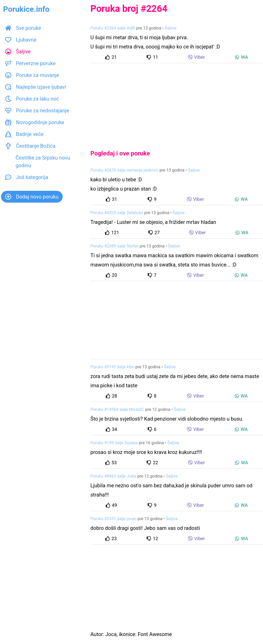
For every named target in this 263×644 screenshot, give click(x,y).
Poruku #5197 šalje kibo (112, 367)
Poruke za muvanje (32, 75)
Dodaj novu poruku (32, 197)
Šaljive (18, 52)
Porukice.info (26, 9)
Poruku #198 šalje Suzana (114, 443)
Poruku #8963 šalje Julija (113, 476)
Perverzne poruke (30, 63)
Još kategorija (27, 177)
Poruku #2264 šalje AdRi (113, 28)
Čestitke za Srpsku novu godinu (38, 162)
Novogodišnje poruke (35, 122)
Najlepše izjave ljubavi (36, 87)
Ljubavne (21, 40)
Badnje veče (24, 134)
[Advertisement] (177, 102)
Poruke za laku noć (32, 99)
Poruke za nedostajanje (37, 111)
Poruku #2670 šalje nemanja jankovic (124, 170)
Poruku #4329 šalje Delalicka (117, 213)
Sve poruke (23, 28)
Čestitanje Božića (30, 146)
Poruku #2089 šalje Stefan (115, 246)
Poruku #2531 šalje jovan (113, 519)
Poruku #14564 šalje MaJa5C (117, 409)
